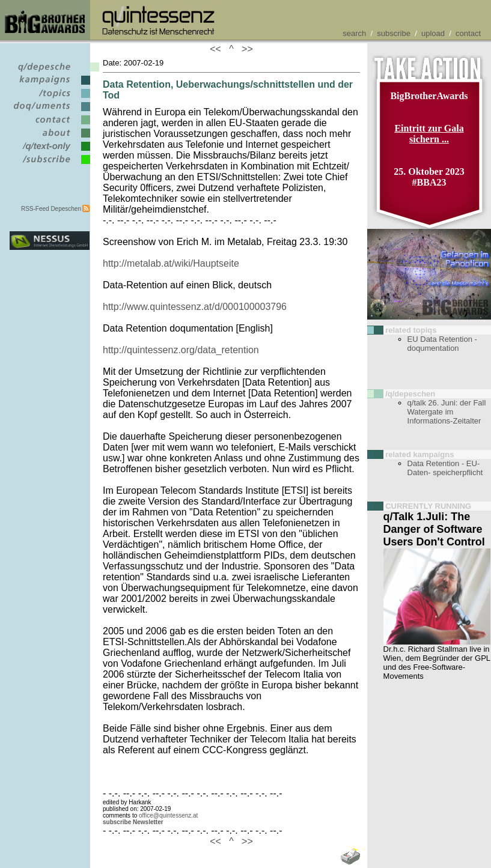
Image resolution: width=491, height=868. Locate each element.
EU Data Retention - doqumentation (442, 344)
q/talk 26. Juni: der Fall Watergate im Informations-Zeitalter (447, 412)
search (354, 33)
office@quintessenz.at (168, 815)
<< (218, 49)
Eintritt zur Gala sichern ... (429, 134)
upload (433, 33)
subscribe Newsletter (133, 822)
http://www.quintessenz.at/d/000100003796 (195, 307)
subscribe (394, 33)
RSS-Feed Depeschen (51, 209)
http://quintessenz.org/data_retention (181, 350)
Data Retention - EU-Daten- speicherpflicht (445, 468)
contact (468, 33)
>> (245, 49)
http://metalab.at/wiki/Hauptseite (171, 263)
